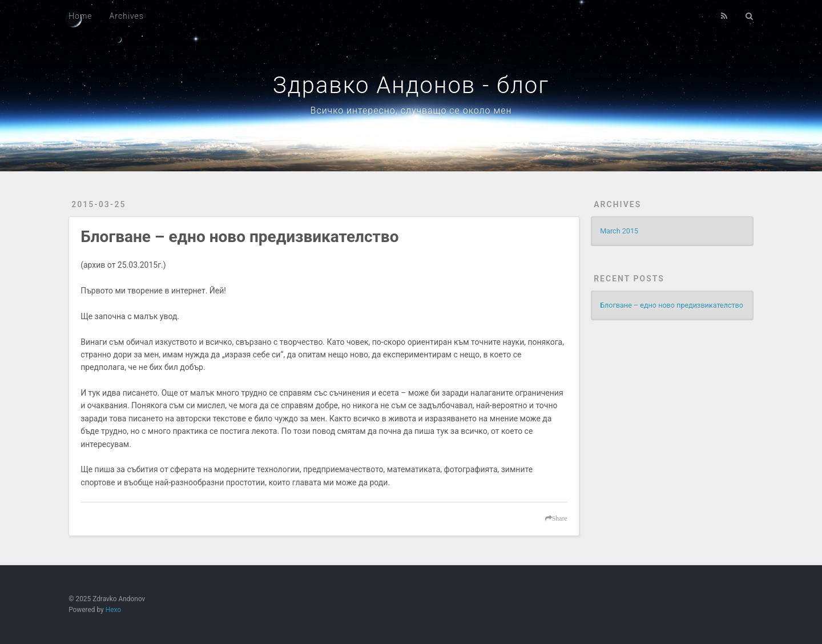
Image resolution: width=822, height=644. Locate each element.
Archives (127, 16)
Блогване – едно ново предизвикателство (239, 237)
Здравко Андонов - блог (411, 85)
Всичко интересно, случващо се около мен (411, 110)
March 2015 (619, 231)
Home (80, 16)
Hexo (113, 610)
